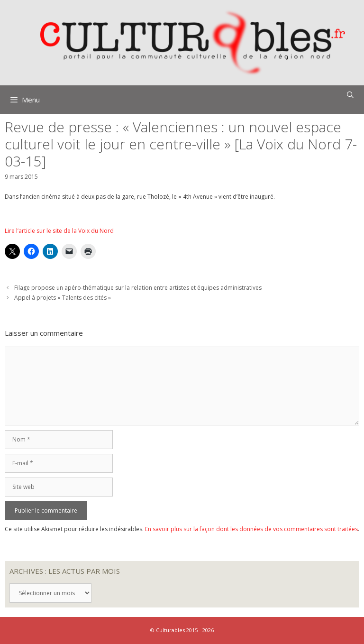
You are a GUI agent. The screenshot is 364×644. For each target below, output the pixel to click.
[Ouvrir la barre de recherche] (350, 95)
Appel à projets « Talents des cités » (63, 298)
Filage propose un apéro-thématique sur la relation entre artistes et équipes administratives (138, 288)
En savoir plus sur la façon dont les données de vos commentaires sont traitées (251, 529)
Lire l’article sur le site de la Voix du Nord (59, 231)
